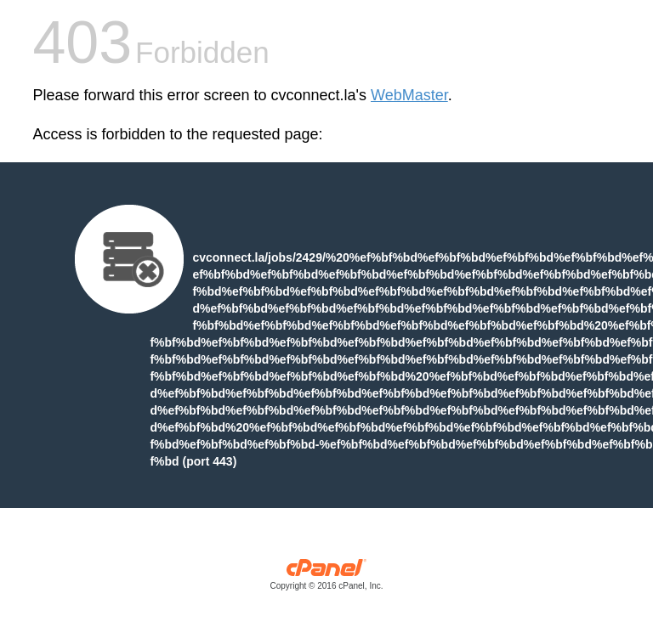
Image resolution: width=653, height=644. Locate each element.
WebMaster (409, 95)
